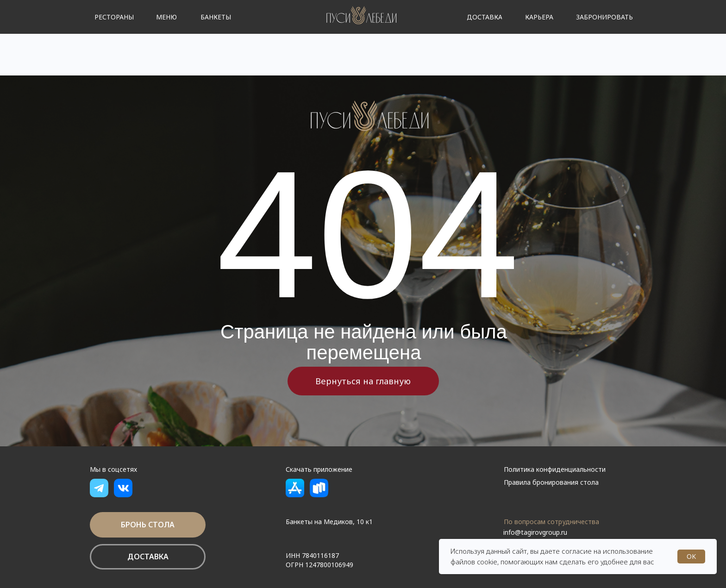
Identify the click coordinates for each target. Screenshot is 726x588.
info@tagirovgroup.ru (535, 532)
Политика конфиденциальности (555, 469)
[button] (539, 17)
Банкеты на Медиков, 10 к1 (329, 522)
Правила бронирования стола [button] (551, 482)
